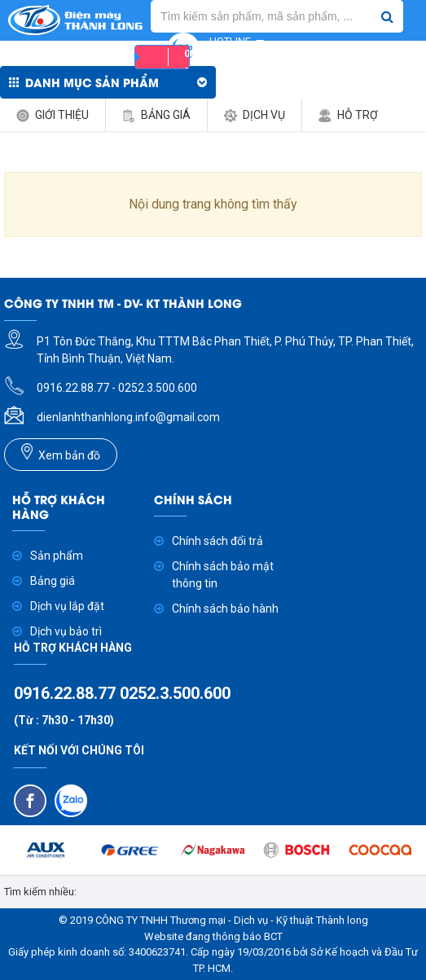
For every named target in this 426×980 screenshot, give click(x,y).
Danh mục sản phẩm (92, 82)
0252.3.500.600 (175, 693)
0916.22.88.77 (67, 693)
